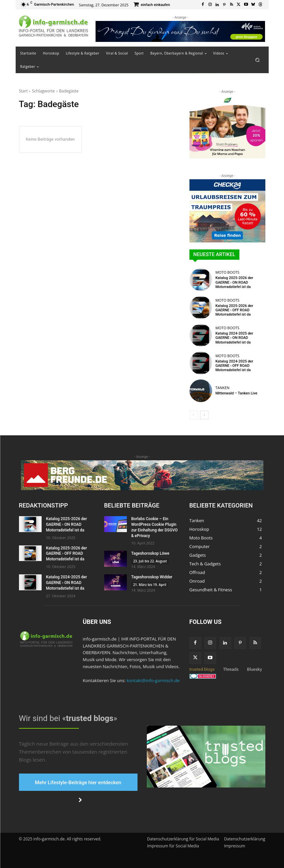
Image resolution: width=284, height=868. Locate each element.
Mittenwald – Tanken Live (236, 393)
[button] (257, 60)
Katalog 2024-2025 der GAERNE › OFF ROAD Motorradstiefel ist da (234, 366)
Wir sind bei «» (68, 718)
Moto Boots (227, 272)
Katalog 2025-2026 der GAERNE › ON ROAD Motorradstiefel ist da (234, 282)
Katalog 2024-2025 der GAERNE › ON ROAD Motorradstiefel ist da (234, 338)
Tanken (222, 388)
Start (23, 91)
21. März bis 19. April (150, 585)
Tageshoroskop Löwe (150, 553)
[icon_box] (152, 5)
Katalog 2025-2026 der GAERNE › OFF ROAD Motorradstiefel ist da (234, 310)
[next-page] (204, 415)
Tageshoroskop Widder (152, 577)
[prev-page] (194, 415)
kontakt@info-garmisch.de (153, 680)
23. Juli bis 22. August (150, 561)
